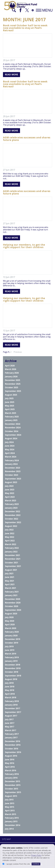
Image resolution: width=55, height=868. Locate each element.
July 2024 (9, 442)
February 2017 (12, 734)
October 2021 (11, 563)
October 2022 (11, 519)
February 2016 (12, 774)
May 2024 (10, 450)
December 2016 (12, 741)
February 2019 (12, 657)
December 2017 (12, 708)
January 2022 (11, 552)
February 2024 (12, 460)
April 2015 (10, 811)
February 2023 (12, 504)
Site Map (6, 839)
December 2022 (12, 511)
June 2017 (10, 723)
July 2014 (9, 829)
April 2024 (10, 453)
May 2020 (10, 621)
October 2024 (11, 431)
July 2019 (9, 646)
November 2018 (13, 668)
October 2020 (11, 606)
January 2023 (11, 508)
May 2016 (10, 763)
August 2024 (11, 438)
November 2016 (13, 745)
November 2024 (13, 428)
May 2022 (10, 537)
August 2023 (11, 482)
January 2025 (11, 420)
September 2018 (13, 676)
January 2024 (11, 464)
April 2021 (10, 584)
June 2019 (10, 650)
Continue (36, 864)
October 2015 (11, 789)
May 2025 (10, 406)
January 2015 (11, 821)
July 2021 (9, 573)
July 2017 (9, 719)
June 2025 (10, 402)
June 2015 (10, 803)
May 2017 (10, 727)
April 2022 (10, 541)
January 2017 (11, 738)
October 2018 (11, 672)
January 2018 (11, 705)
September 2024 (13, 435)
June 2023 (10, 490)
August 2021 (11, 570)
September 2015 (13, 792)
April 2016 (10, 767)
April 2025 (10, 409)
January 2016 (11, 778)
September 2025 (13, 391)
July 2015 (9, 800)
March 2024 (11, 457)
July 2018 (9, 683)
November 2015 (13, 785)
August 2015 (11, 796)
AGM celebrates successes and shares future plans (27, 139)
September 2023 (13, 479)
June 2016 (10, 760)
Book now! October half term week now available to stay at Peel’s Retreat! (25, 28)
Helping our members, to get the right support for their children (24, 246)
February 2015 (12, 818)
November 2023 (13, 471)
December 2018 (12, 665)
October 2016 (11, 749)
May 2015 (10, 807)
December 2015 (12, 781)
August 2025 (11, 395)
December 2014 (12, 825)
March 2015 (11, 814)
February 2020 (12, 632)
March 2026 (11, 369)
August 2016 (11, 756)
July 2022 (9, 530)
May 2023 (10, 493)
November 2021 (13, 559)
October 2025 (11, 387)
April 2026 (10, 366)
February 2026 (12, 373)
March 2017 (11, 730)
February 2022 (12, 548)
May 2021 (10, 581)
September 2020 (13, 610)
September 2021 (13, 566)
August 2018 (11, 679)
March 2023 (11, 501)
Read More (11, 74)
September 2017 (13, 712)
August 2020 (11, 614)
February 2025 (12, 417)
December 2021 (12, 555)
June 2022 (10, 533)
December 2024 (12, 424)
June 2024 (10, 446)
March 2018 (11, 697)
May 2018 (10, 690)
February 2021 (12, 592)
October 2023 (11, 475)
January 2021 (11, 595)
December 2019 (12, 639)
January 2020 (11, 636)
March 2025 (11, 413)
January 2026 (11, 377)
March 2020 (11, 628)
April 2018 (10, 694)
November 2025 (13, 384)
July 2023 (9, 486)
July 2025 (9, 398)
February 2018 (12, 701)
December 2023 (12, 468)
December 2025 (12, 380)
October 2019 (11, 643)
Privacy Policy (36, 855)
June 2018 (10, 687)
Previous (18, 352)
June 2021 (10, 577)
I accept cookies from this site (16, 864)
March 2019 (11, 654)
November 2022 (13, 515)
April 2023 (10, 497)
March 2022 (11, 544)
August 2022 (11, 526)
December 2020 (12, 599)
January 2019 (11, 661)
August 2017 (11, 716)
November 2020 (13, 603)
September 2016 (13, 752)
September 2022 (13, 522)
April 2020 (10, 625)
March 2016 (11, 770)
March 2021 (11, 588)
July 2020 (9, 617)
